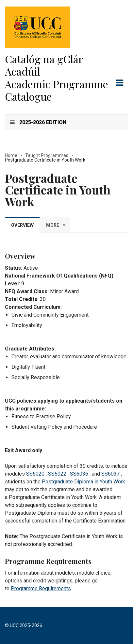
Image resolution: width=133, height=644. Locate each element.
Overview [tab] (22, 225)
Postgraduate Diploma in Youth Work (83, 482)
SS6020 (35, 474)
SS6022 (57, 474)
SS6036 (79, 474)
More (53, 225)
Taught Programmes (47, 155)
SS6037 (110, 474)
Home (11, 155)
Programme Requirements (41, 588)
